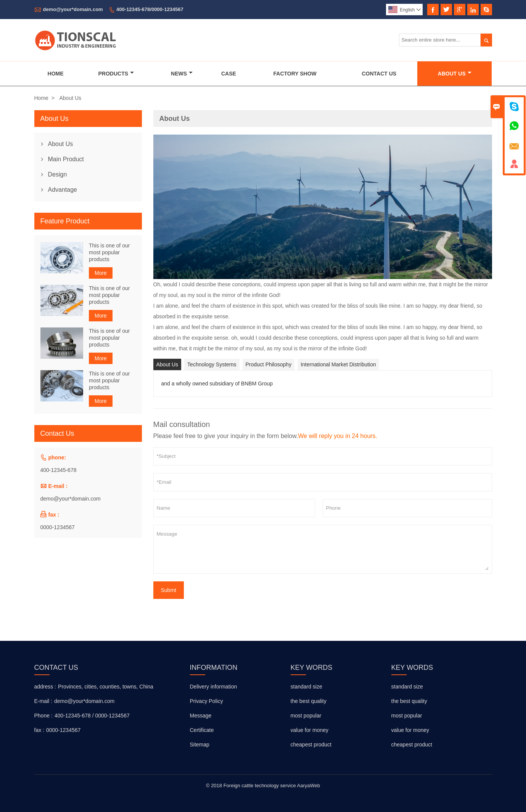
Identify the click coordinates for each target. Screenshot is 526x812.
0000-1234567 (58, 527)
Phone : (43, 716)
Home (56, 74)
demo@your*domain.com (73, 9)
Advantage (63, 190)
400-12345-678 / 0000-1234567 (92, 716)
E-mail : (43, 701)
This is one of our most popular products (109, 252)
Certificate (202, 730)
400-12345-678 (59, 470)
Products (116, 74)
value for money (310, 730)
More (101, 273)
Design (58, 174)
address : (45, 687)
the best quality (309, 701)
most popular (306, 716)
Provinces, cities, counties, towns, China (106, 687)
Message (323, 549)
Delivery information (214, 687)
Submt (169, 590)
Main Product (66, 159)
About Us (455, 74)
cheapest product (311, 745)
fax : (39, 730)
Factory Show (295, 74)
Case (229, 74)
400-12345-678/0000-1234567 (150, 9)
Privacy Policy (207, 701)
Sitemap (200, 745)
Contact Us (379, 74)
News (182, 74)
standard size (306, 687)
